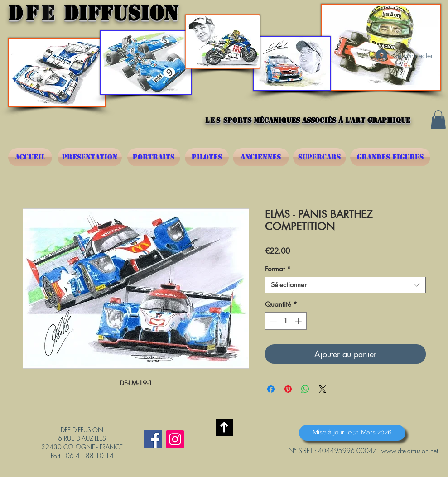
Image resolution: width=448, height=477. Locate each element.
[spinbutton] (286, 321)
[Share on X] (323, 389)
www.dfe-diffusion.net (410, 450)
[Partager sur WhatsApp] (305, 389)
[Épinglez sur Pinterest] (288, 389)
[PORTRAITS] (154, 157)
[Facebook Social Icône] (153, 439)
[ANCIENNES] (261, 157)
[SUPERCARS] (320, 157)
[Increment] (299, 321)
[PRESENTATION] (90, 157)
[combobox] (345, 285)
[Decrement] (272, 321)
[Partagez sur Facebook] (271, 389)
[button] (438, 120)
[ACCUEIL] (30, 157)
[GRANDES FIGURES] (390, 157)
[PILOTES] (207, 157)
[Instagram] (175, 439)
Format (278, 269)
